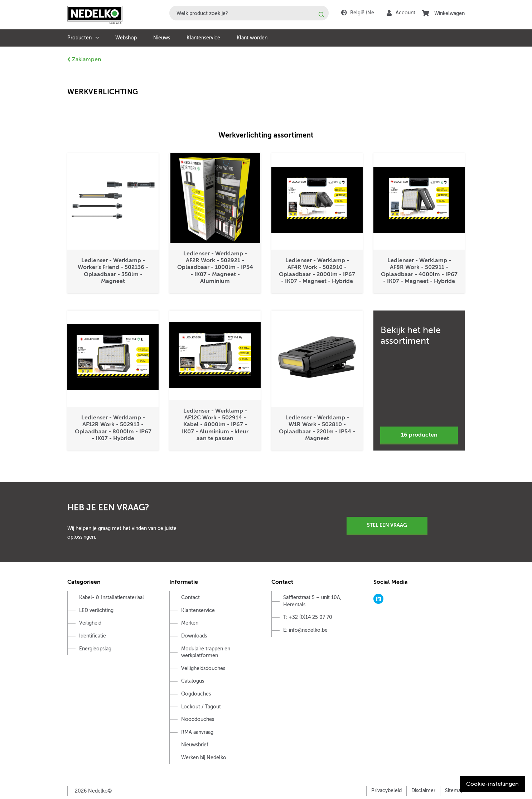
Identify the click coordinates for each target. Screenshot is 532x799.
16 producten (419, 435)
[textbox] (249, 13)
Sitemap (454, 791)
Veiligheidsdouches (203, 668)
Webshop (126, 38)
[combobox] (249, 13)
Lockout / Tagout (201, 707)
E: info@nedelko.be (305, 630)
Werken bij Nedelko (204, 758)
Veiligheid (90, 623)
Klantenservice (203, 38)
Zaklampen (84, 59)
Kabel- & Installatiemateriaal (112, 598)
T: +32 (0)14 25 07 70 (308, 617)
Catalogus (193, 681)
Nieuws (162, 38)
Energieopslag (95, 649)
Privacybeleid (386, 791)
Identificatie (93, 636)
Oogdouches (196, 694)
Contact (190, 598)
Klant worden (252, 38)
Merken (190, 623)
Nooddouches (198, 719)
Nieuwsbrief (195, 745)
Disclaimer (423, 791)
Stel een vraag (387, 525)
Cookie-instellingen (492, 784)
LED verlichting (96, 610)
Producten (79, 38)
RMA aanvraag (197, 732)
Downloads (194, 636)
